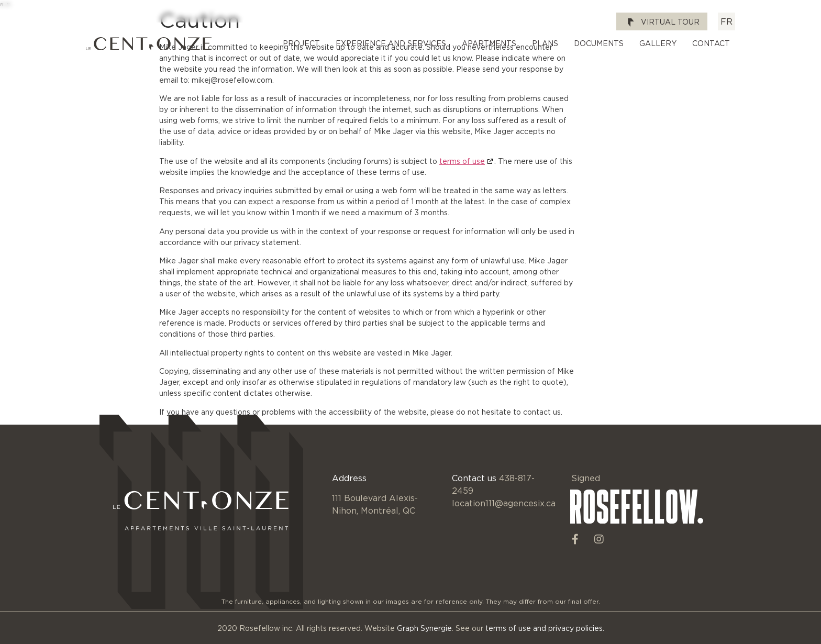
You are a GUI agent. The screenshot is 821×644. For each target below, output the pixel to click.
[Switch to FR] (726, 21)
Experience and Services (391, 43)
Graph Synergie (424, 628)
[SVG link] (149, 44)
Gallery (658, 43)
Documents (599, 43)
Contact (711, 43)
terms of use (462, 161)
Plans (545, 43)
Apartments (489, 43)
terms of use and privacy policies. (545, 628)
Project (301, 43)
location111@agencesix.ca (504, 503)
